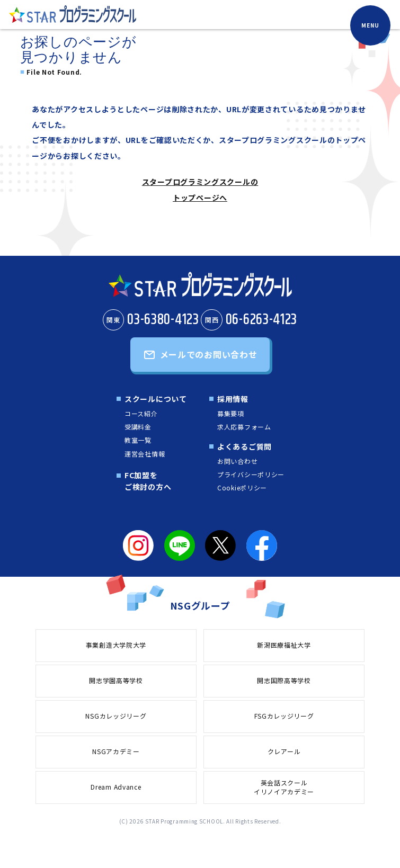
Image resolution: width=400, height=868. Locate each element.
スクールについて (156, 399)
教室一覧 (138, 440)
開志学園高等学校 (116, 680)
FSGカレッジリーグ (284, 716)
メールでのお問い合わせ (209, 354)
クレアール (284, 751)
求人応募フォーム (244, 427)
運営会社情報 (145, 454)
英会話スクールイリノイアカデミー (284, 787)
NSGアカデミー (116, 751)
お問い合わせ (237, 461)
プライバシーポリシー (251, 474)
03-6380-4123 (151, 320)
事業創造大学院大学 (116, 645)
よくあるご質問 (245, 446)
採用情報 (233, 399)
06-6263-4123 (249, 320)
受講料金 (138, 427)
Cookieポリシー (242, 487)
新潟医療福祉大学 (284, 645)
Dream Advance (116, 787)
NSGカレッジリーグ (116, 716)
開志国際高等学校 (284, 680)
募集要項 (231, 413)
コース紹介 (141, 413)
